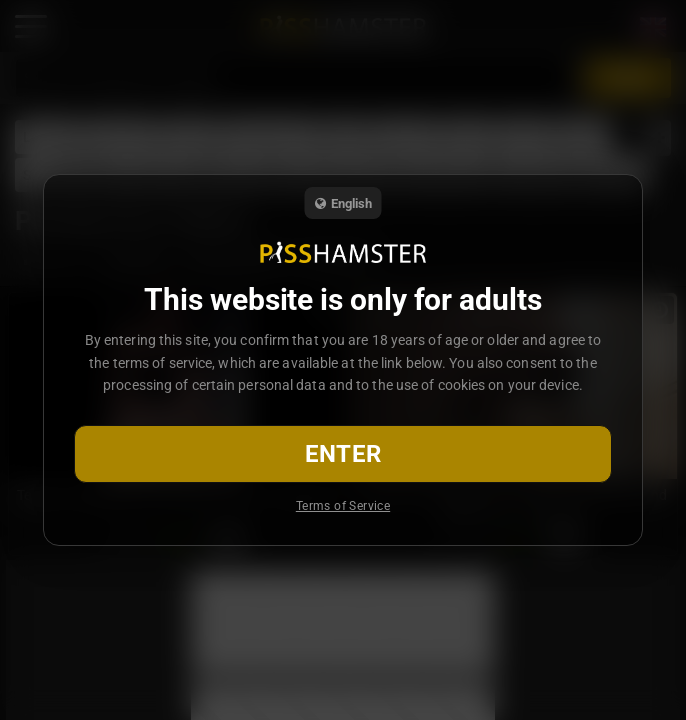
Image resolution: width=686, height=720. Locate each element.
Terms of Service (343, 506)
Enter (343, 454)
